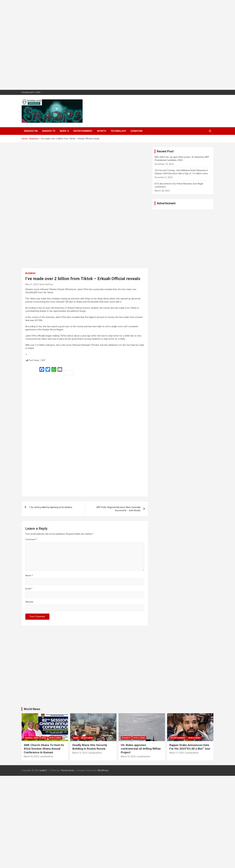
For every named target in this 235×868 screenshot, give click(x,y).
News (63, 131)
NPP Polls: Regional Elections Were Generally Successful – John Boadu (118, 509)
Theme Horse (67, 770)
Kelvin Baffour (46, 284)
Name (29, 576)
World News (32, 709)
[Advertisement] (90, 45)
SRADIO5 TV (49, 131)
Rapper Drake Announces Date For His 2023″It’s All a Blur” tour (190, 747)
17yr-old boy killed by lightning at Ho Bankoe (51, 507)
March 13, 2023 (177, 753)
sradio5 (43, 770)
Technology (118, 131)
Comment (31, 539)
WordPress (103, 770)
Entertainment (83, 131)
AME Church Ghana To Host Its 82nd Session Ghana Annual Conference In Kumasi (44, 749)
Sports (102, 131)
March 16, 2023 (80, 753)
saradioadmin (47, 756)
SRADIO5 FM (31, 131)
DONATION (137, 131)
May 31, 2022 (32, 284)
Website (29, 602)
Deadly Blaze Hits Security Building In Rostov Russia (90, 747)
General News (32, 738)
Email (29, 589)
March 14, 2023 (128, 756)
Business (30, 273)
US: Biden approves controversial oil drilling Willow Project (141, 749)
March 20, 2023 (31, 756)
